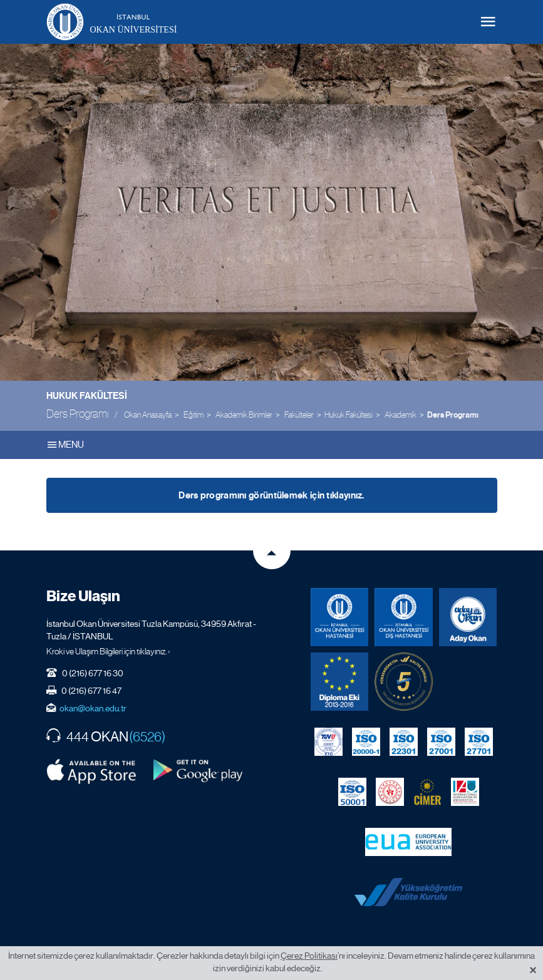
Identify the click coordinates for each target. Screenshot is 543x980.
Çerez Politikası (309, 956)
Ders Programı (453, 415)
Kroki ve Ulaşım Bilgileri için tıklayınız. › (108, 651)
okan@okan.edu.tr (93, 708)
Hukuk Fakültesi (87, 396)
